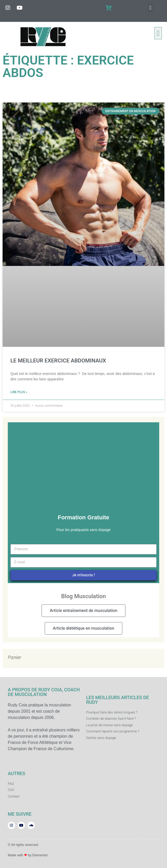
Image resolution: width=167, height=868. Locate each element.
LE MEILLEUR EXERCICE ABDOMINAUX (58, 361)
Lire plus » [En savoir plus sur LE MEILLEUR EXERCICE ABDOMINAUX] (19, 392)
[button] (150, 8)
